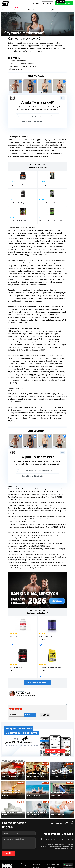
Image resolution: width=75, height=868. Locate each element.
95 (47, 854)
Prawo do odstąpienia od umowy (29, 861)
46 (21, 851)
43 (15, 851)
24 (49, 848)
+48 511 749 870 (67, 791)
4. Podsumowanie (15, 69)
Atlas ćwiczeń (68, 10)
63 (54, 851)
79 (16, 854)
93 (43, 854)
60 (48, 851)
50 (29, 851)
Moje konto (37, 822)
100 (57, 854)
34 (68, 848)
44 (17, 851)
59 (46, 851)
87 (31, 854)
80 (18, 854)
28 (56, 848)
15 (31, 848)
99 (55, 854)
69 (66, 851)
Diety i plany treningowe (23, 817)
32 (64, 848)
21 (43, 848)
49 (27, 851)
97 (51, 854)
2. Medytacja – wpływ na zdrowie (21, 64)
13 (27, 848)
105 (71, 854)
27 (54, 848)
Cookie (44, 842)
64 (56, 851)
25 (51, 848)
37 (3, 851)
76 (10, 854)
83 (23, 854)
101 (60, 854)
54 (37, 851)
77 (12, 854)
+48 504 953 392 (50, 791)
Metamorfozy (32, 10)
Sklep (21, 820)
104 (68, 854)
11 (23, 848)
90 (37, 854)
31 (62, 848)
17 (35, 848)
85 (27, 854)
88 (33, 854)
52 (33, 851)
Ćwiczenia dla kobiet (53, 816)
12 (25, 848)
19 (39, 848)
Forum (49, 834)
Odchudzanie (37, 825)
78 (14, 854)
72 (72, 851)
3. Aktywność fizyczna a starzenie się (23, 66)
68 (64, 851)
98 (53, 854)
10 (21, 848)
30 (60, 848)
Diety (21, 826)
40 (9, 851)
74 (6, 854)
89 (35, 854)
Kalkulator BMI (51, 819)
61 (50, 851)
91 (39, 854)
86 (29, 854)
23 (47, 848)
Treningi (22, 823)
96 (49, 854)
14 (29, 848)
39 (7, 851)
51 (31, 851)
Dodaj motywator (52, 825)
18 (37, 848)
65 (58, 851)
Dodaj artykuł (18, 842)
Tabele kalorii (51, 828)
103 (65, 854)
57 (42, 851)
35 (70, 848)
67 (62, 851)
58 (44, 851)
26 (53, 848)
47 (23, 851)
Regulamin (28, 842)
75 (8, 854)
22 (45, 848)
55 (38, 851)
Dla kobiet (36, 819)
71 (70, 851)
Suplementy (23, 829)
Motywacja (50, 822)
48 (25, 851)
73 (4, 854)
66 (60, 851)
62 (52, 851)
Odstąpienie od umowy (50, 861)
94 (45, 854)
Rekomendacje (51, 831)
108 (40, 857)
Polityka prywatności (55, 842)
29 (58, 848)
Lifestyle (36, 831)
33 (66, 848)
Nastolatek (37, 828)
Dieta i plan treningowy (10, 9)
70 (68, 851)
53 (35, 851)
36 (72, 848)
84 (25, 854)
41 (11, 851)
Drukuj (45, 673)
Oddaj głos (30, 673)
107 (37, 857)
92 (41, 854)
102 (62, 854)
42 (13, 851)
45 (19, 851)
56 (40, 851)
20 (41, 848)
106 (35, 857)
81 (20, 854)
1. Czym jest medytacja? (18, 61)
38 (5, 851)
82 (21, 854)
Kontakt (36, 842)
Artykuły (50, 10)
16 (33, 848)
